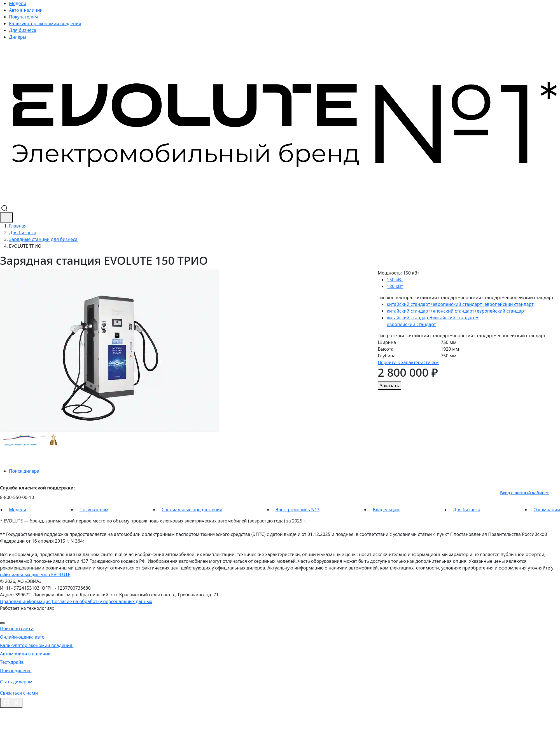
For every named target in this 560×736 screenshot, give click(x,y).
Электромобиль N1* (297, 510)
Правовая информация (25, 601)
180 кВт (395, 286)
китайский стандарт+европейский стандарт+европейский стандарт (460, 304)
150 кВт (395, 280)
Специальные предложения (192, 510)
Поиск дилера (24, 471)
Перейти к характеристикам (408, 362)
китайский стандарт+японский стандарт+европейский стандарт (456, 311)
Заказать (389, 386)
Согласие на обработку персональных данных (102, 601)
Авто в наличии (26, 10)
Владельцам (386, 510)
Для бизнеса (23, 30)
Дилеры (18, 37)
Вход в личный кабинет (529, 493)
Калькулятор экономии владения (45, 24)
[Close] (2, 623)
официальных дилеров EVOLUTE (35, 575)
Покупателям (23, 17)
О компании (547, 510)
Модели (18, 3)
